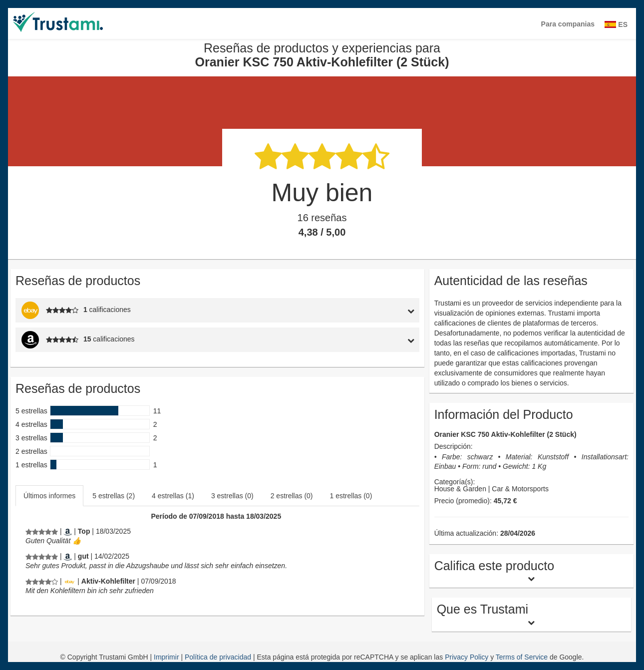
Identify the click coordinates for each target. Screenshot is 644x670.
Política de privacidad (219, 657)
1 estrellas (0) (351, 496)
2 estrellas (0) (292, 496)
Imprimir (167, 657)
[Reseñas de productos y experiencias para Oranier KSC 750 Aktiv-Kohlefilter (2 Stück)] (42, 531)
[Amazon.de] (68, 531)
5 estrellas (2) (114, 496)
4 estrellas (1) (173, 496)
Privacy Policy (467, 657)
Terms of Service (522, 657)
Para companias (568, 24)
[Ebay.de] (69, 581)
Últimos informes (49, 496)
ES (616, 24)
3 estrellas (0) (232, 496)
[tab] (367, 310)
